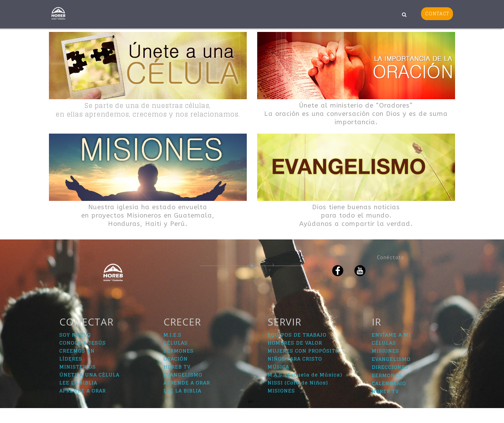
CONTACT (437, 14)
